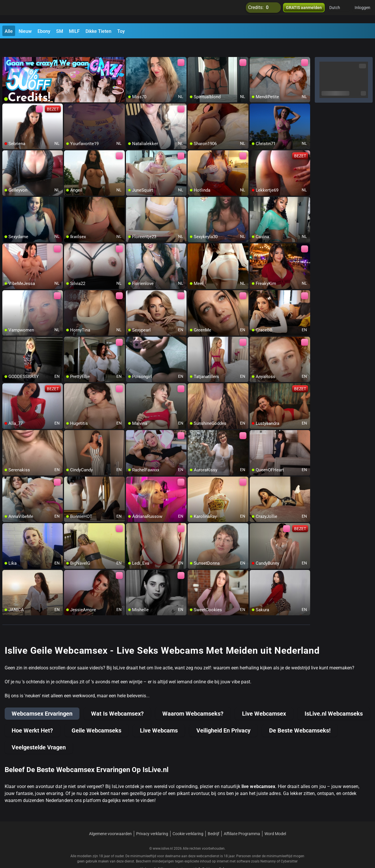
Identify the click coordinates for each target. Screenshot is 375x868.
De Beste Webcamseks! (300, 715)
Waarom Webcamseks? (193, 698)
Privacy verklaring (152, 819)
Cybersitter (289, 846)
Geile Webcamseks (96, 715)
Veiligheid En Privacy (223, 715)
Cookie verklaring (188, 819)
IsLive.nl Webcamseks (334, 698)
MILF (74, 31)
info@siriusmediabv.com (215, 854)
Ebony (44, 31)
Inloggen (362, 12)
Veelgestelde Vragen (39, 732)
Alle (9, 31)
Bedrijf (214, 819)
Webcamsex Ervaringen (42, 698)
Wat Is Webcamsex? (117, 698)
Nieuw (25, 31)
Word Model (275, 819)
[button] (338, 12)
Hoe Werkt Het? (32, 715)
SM (60, 31)
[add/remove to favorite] (131, 47)
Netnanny (269, 846)
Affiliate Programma (242, 819)
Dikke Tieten (98, 31)
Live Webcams (159, 715)
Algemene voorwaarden (110, 819)
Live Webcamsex (264, 698)
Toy (121, 31)
